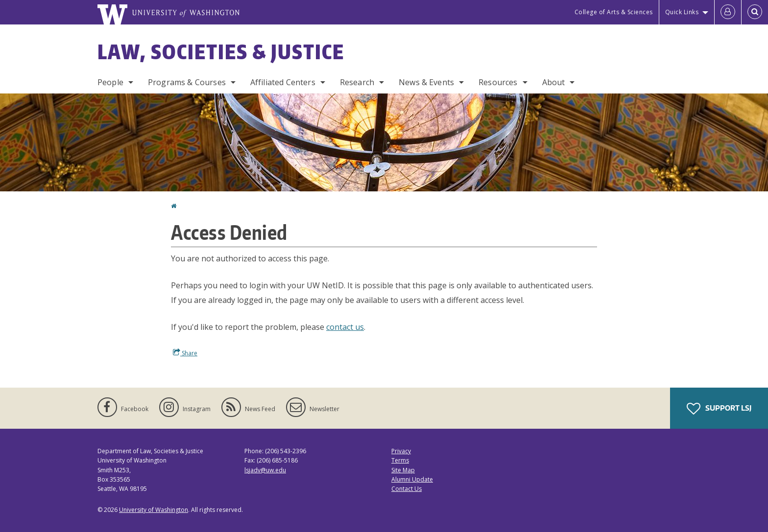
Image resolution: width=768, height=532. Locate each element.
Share (185, 353)
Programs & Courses (187, 82)
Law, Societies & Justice (221, 52)
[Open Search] (755, 12)
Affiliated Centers (283, 82)
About (554, 82)
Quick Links (682, 12)
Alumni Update (412, 479)
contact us (345, 327)
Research (357, 82)
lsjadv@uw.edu (265, 470)
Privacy (401, 451)
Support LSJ (719, 409)
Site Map (403, 470)
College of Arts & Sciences (614, 12)
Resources (498, 82)
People (110, 82)
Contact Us (407, 489)
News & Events (426, 82)
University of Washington (154, 510)
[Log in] (728, 12)
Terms (400, 460)
